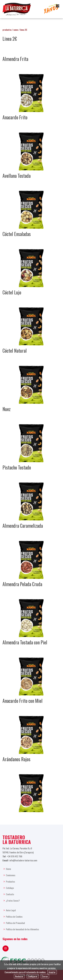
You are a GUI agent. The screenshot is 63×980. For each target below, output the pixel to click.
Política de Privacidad (15, 923)
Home (8, 869)
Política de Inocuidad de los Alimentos (22, 929)
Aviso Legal (11, 910)
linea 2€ (24, 30)
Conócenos (11, 875)
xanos (16, 30)
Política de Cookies (14, 917)
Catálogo (10, 888)
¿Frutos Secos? (13, 901)
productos (7, 30)
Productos (10, 882)
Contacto (10, 894)
